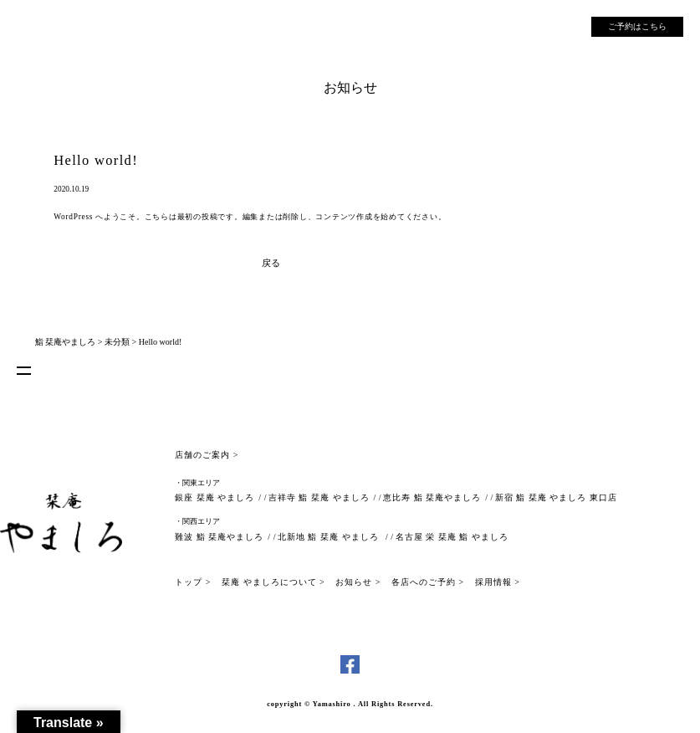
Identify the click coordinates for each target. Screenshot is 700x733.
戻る (271, 263)
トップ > (193, 582)
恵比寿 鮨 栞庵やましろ (432, 497)
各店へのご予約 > (428, 582)
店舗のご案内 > (207, 455)
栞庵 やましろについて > (273, 582)
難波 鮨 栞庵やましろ (219, 537)
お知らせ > (358, 582)
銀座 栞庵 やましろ (215, 497)
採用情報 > (498, 582)
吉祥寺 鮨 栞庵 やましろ (319, 497)
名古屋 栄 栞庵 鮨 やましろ (452, 537)
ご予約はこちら (637, 26)
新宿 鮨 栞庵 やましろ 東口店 (556, 497)
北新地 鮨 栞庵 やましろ (330, 537)
